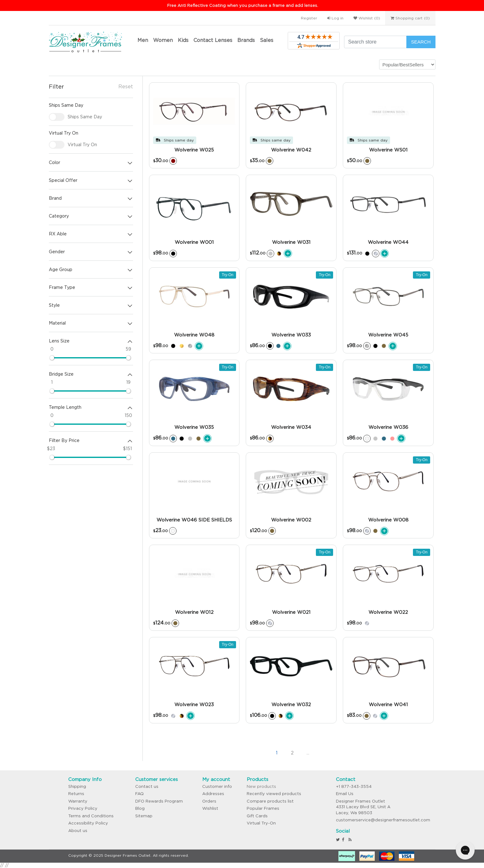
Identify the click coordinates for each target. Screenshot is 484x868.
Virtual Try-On (261, 823)
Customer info (217, 786)
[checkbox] (57, 117)
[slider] (52, 358)
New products (261, 786)
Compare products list (270, 801)
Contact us (147, 786)
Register (309, 18)
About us (78, 831)
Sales (267, 40)
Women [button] (163, 40)
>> (339, 753)
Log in (335, 18)
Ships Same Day (85, 117)
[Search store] (375, 42)
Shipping (77, 786)
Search (421, 42)
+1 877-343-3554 (354, 786)
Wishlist (210, 808)
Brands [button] (246, 40)
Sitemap (144, 816)
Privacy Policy (83, 808)
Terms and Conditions (91, 816)
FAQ (139, 794)
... (308, 753)
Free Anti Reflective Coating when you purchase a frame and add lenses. (243, 5)
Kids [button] (183, 40)
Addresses (213, 794)
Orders (209, 801)
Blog (140, 808)
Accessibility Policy (88, 823)
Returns (76, 794)
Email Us (345, 794)
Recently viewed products (274, 794)
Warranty (78, 801)
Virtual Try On (82, 145)
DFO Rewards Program (159, 801)
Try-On (228, 275)
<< (245, 753)
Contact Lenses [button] (213, 40)
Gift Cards (257, 816)
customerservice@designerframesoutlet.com (383, 820)
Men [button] (143, 40)
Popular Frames (263, 808)
